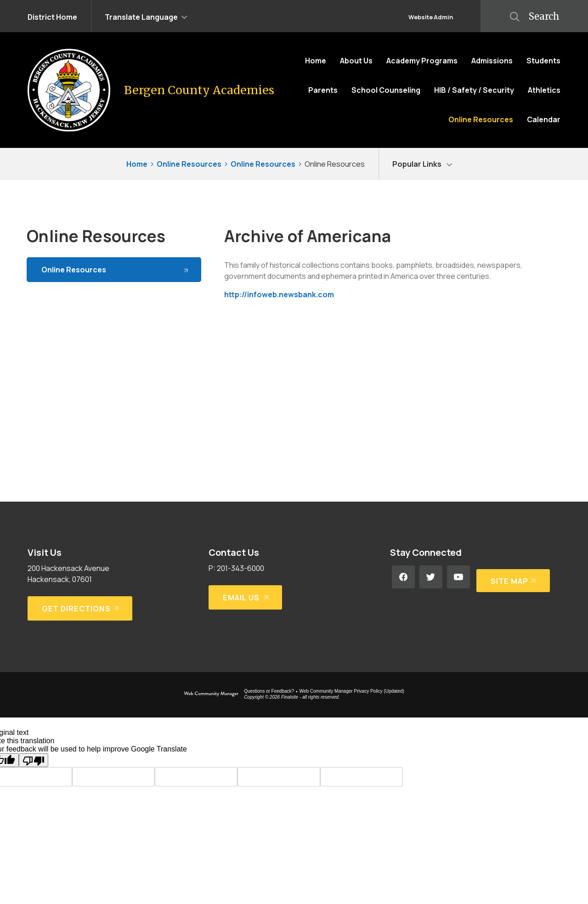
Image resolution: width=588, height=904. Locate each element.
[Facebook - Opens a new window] (403, 577)
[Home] (316, 61)
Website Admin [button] (431, 17)
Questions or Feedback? (269, 691)
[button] (146, 16)
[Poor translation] (34, 760)
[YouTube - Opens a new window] (458, 577)
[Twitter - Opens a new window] (431, 577)
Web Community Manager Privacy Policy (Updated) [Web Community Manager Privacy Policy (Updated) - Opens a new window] (352, 691)
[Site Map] (512, 577)
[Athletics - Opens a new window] (544, 90)
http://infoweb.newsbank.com (279, 294)
